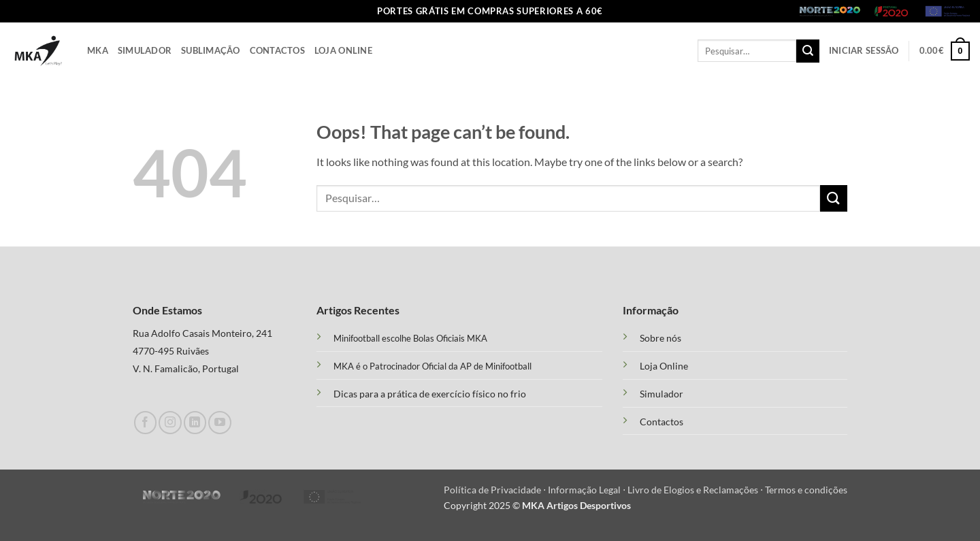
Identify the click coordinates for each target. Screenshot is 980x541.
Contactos (277, 50)
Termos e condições (806, 490)
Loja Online (343, 50)
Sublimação (211, 50)
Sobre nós (660, 338)
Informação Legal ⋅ (588, 490)
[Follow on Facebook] (145, 422)
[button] (864, 51)
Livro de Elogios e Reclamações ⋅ (696, 490)
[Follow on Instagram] (170, 422)
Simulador (145, 50)
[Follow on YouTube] (219, 422)
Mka (98, 50)
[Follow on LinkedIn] (195, 422)
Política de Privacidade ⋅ (496, 490)
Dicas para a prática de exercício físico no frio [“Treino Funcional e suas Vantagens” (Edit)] (430, 394)
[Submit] (808, 51)
